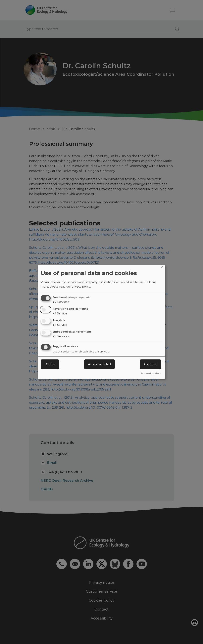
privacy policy (81, 287)
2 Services (61, 302)
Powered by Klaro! (151, 373)
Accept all (150, 364)
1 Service (60, 313)
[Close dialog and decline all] (162, 268)
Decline (50, 364)
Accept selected (99, 364)
